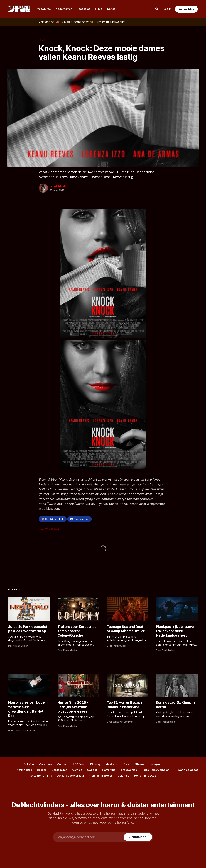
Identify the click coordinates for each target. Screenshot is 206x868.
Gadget (92, 770)
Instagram (155, 764)
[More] (122, 9)
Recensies (83, 9)
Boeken (42, 770)
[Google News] (79, 22)
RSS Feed (79, 764)
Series (111, 9)
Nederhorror (64, 9)
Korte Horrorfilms (41, 776)
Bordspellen (59, 770)
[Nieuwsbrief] (116, 22)
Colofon (29, 764)
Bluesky (95, 764)
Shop (127, 764)
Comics (77, 770)
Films (99, 9)
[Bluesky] (98, 22)
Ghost (194, 770)
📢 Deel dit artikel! (53, 519)
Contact (62, 764)
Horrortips (109, 770)
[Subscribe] (138, 837)
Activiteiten (24, 770)
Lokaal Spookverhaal (70, 776)
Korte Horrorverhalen (156, 770)
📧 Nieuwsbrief (79, 519)
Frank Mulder (59, 186)
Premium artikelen (101, 776)
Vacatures (44, 9)
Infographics (129, 770)
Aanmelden (186, 9)
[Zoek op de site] (157, 9)
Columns (123, 776)
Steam (139, 764)
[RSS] (61, 22)
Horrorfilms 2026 (145, 776)
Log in (168, 9)
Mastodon (112, 764)
